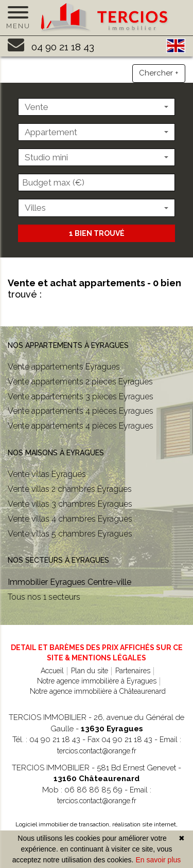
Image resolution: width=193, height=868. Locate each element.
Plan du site (90, 671)
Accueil (52, 671)
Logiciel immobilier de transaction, (64, 824)
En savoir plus (158, 860)
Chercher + (159, 73)
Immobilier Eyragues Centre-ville (69, 582)
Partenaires (133, 671)
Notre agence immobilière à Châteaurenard (98, 691)
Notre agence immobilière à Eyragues (97, 681)
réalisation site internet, (145, 824)
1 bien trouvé (97, 233)
